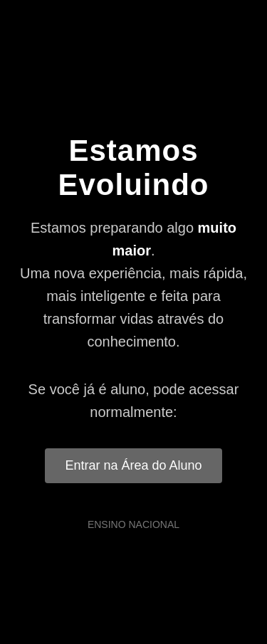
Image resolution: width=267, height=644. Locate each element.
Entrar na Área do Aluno (133, 465)
